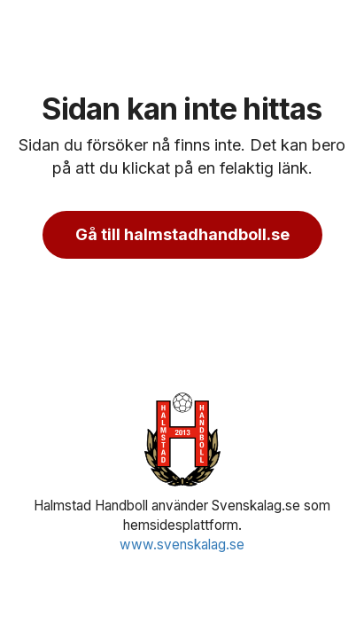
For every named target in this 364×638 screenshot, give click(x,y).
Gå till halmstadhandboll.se (182, 234)
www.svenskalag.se (182, 545)
